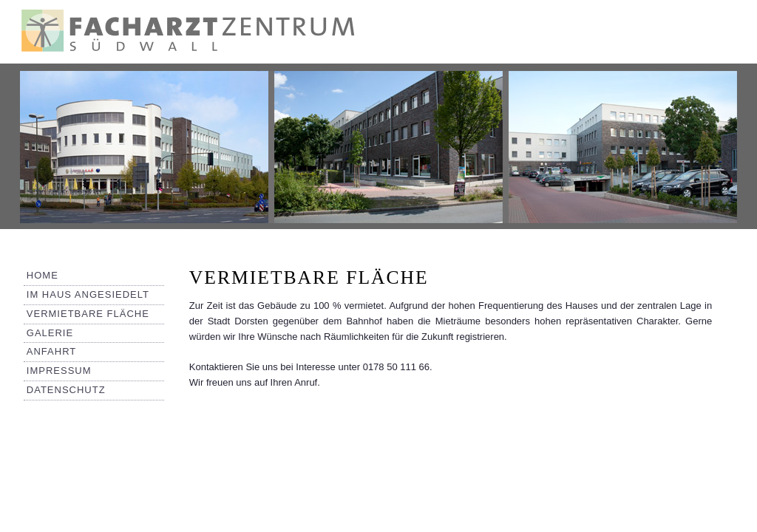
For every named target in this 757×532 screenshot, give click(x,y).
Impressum (59, 371)
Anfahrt (51, 351)
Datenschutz (66, 390)
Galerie (50, 333)
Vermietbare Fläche (88, 314)
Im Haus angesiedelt (88, 294)
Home (43, 275)
